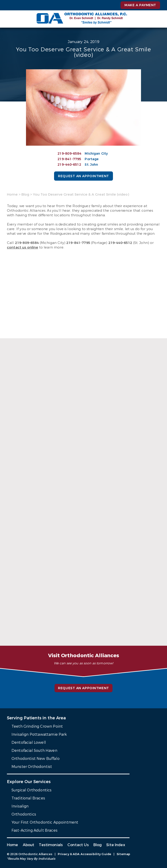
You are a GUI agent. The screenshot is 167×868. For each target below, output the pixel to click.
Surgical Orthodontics (32, 790)
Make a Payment (140, 5)
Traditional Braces (28, 798)
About (29, 845)
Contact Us (78, 845)
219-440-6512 (69, 165)
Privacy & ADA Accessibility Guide (84, 854)
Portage (92, 159)
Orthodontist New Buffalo (36, 759)
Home (12, 194)
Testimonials (51, 845)
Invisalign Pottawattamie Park (39, 734)
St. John (91, 165)
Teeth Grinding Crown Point (37, 726)
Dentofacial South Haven (34, 751)
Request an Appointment (83, 176)
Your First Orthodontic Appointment (45, 822)
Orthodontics (24, 814)
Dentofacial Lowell (29, 742)
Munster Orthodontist (32, 767)
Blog (25, 194)
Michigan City (96, 154)
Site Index (116, 845)
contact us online (23, 247)
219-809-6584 (69, 154)
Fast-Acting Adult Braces (35, 830)
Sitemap (123, 854)
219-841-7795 (69, 159)
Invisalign (20, 806)
